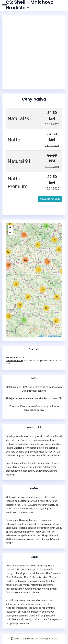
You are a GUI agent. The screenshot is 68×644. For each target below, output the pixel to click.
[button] (20, 305)
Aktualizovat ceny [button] (50, 199)
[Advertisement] (34, 52)
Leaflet (41, 336)
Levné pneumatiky (14, 361)
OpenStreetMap (54, 336)
